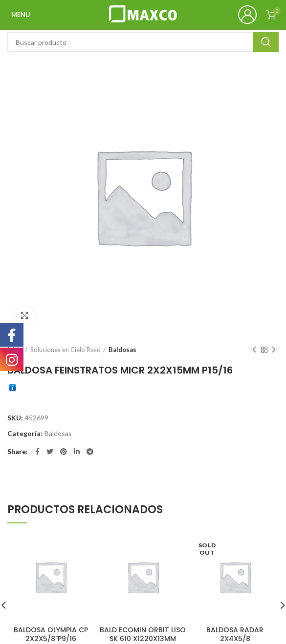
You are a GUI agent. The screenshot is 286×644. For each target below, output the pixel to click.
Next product (274, 350)
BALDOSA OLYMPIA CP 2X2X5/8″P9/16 (51, 634)
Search (266, 42)
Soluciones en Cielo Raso (66, 350)
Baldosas (122, 350)
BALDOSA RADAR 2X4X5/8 (235, 634)
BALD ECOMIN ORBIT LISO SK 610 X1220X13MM (143, 634)
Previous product (254, 350)
